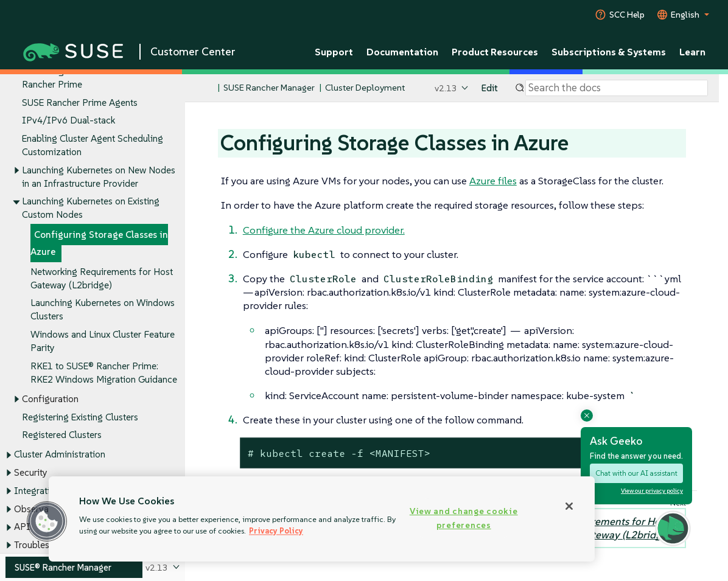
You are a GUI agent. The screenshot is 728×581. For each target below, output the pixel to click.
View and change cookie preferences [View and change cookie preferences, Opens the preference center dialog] (464, 518)
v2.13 (446, 88)
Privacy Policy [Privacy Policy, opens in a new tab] (276, 531)
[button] (47, 521)
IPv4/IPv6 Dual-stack (68, 121)
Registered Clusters (62, 435)
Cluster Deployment (365, 88)
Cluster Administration (60, 455)
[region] (322, 519)
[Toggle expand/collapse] (16, 170)
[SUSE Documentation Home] (207, 89)
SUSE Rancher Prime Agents (80, 103)
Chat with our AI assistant (636, 473)
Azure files (493, 181)
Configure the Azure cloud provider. (324, 230)
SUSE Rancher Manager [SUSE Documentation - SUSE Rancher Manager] (269, 88)
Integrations (39, 491)
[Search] (617, 88)
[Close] (569, 506)
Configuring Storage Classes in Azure (99, 244)
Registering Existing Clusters (80, 417)
